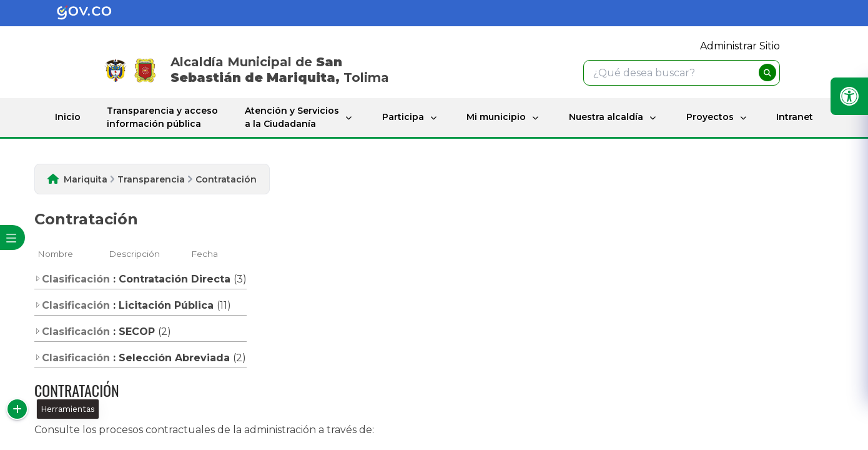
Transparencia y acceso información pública (162, 117)
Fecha (205, 254)
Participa (403, 117)
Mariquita (86, 179)
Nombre (55, 254)
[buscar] (767, 72)
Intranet (795, 117)
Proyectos (710, 117)
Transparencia (151, 179)
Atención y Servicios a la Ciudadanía (292, 117)
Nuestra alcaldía (606, 117)
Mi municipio (496, 117)
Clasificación (72, 279)
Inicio (68, 117)
